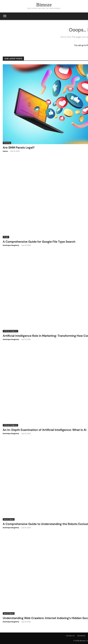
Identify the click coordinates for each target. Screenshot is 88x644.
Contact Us (70, 636)
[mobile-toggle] (5, 16)
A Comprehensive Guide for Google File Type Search (39, 242)
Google (6, 237)
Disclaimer (81, 636)
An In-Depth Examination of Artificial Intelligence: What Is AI (45, 430)
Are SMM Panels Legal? (19, 148)
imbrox (5, 151)
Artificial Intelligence (10, 331)
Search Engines (9, 519)
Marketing (7, 143)
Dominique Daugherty (11, 245)
